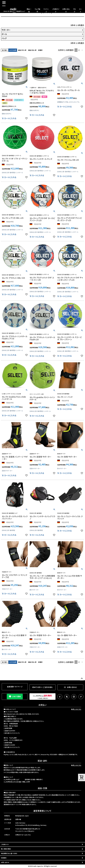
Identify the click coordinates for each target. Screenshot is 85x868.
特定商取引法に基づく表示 (9, 853)
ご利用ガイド (5, 844)
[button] (82, 50)
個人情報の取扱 (6, 849)
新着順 (40, 50)
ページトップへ (82, 679)
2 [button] (79, 50)
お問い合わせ (5, 862)
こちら (28, 800)
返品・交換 (42, 788)
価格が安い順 (22, 50)
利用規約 (4, 858)
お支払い (42, 705)
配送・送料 (42, 761)
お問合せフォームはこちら (23, 835)
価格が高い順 (32, 50)
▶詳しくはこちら (76, 709)
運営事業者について (42, 811)
